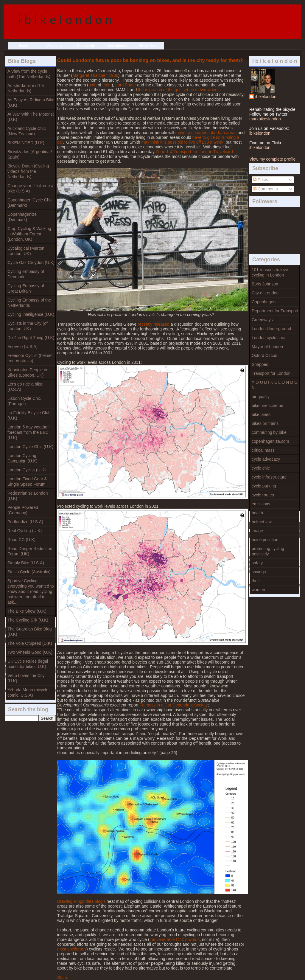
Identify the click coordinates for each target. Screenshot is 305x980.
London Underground (271, 329)
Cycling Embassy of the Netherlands (29, 303)
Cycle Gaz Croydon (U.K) (31, 263)
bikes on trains (265, 423)
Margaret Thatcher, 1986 (95, 75)
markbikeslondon (265, 119)
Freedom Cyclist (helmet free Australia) (30, 358)
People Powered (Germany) (23, 510)
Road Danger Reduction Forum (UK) (30, 551)
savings (259, 572)
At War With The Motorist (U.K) (31, 117)
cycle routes (263, 495)
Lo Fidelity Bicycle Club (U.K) (29, 415)
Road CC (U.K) (21, 540)
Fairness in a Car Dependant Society (174, 705)
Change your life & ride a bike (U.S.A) (30, 188)
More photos (117, 46)
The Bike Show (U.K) (27, 611)
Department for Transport (275, 311)
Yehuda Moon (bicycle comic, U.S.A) (28, 692)
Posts (260, 180)
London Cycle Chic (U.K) (30, 447)
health (257, 513)
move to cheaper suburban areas (206, 133)
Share (63, 978)
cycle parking (264, 486)
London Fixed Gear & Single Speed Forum (27, 482)
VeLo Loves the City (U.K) (26, 678)
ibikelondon (266, 97)
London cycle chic (268, 338)
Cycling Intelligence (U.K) (31, 314)
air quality (261, 397)
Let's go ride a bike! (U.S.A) (25, 387)
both (93, 85)
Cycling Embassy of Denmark (26, 274)
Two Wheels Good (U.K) (30, 652)
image (257, 531)
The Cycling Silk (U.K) (28, 620)
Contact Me (86, 46)
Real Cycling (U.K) (25, 531)
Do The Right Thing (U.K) (31, 338)
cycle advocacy (266, 459)
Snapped (260, 364)
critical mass (263, 450)
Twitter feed (148, 46)
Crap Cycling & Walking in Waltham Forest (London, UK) (29, 234)
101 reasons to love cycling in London (270, 272)
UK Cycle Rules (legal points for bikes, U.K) (28, 664)
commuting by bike (269, 432)
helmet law (262, 522)
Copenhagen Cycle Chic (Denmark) (30, 203)
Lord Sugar (126, 85)
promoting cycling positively (268, 551)
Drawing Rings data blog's (81, 901)
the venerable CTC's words (175, 939)
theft (256, 581)
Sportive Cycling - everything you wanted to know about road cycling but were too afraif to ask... (31, 591)
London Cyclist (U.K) (27, 470)
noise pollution (265, 540)
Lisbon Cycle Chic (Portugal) (24, 401)
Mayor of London (267, 347)
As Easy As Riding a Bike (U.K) (31, 102)
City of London (265, 293)
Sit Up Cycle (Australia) (29, 572)
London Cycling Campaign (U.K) (22, 458)
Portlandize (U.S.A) (25, 522)
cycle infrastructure (269, 477)
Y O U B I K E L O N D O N (275, 385)
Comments (265, 189)
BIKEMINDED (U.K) (26, 143)
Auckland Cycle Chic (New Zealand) (27, 131)
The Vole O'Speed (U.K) (30, 643)
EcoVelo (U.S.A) (22, 347)
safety (257, 563)
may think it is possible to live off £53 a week (182, 142)
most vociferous (72, 949)
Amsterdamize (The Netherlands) (26, 88)
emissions (261, 504)
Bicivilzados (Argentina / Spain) (30, 154)
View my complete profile (272, 159)
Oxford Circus (264, 355)
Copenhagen (264, 302)
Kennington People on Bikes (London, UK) (28, 372)
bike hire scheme (267, 406)
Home (23, 46)
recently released (154, 324)
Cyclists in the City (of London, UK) (28, 326)
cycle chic (261, 468)
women (258, 590)
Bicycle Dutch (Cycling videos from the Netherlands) (28, 171)
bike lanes (261, 414)
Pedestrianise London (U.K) (28, 496)
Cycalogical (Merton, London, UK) (27, 251)
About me (55, 46)
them (107, 85)
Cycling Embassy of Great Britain (26, 288)
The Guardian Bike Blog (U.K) (30, 632)
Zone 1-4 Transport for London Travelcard (194, 152)
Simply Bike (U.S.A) (26, 563)
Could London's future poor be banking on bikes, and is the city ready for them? (150, 60)
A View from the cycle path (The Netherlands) (29, 74)
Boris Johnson (265, 284)
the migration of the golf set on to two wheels (179, 90)
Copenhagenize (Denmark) (22, 217)
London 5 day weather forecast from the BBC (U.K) (28, 432)
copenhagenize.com (270, 441)
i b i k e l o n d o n (65, 20)
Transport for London (271, 373)
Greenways (262, 320)
